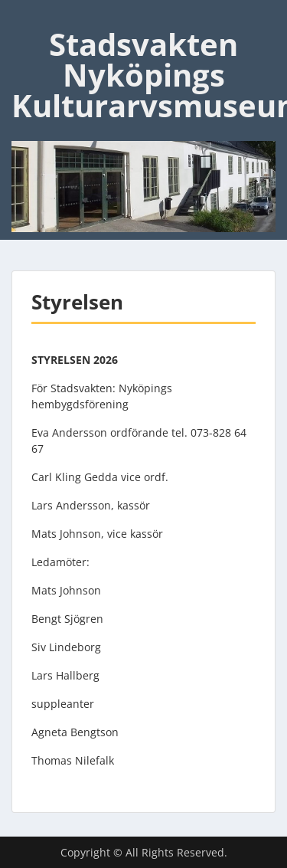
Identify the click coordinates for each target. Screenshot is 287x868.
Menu (28, 18)
